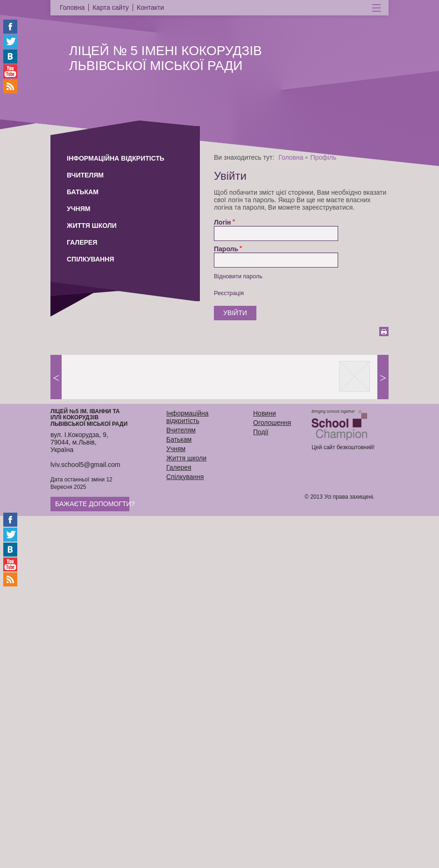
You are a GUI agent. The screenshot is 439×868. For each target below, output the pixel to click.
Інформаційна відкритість (116, 158)
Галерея (82, 242)
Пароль (226, 249)
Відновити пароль (238, 276)
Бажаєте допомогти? (95, 504)
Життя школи (92, 226)
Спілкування (90, 259)
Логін (223, 222)
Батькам (83, 192)
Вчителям (85, 175)
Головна (291, 157)
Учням (78, 209)
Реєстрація (229, 293)
